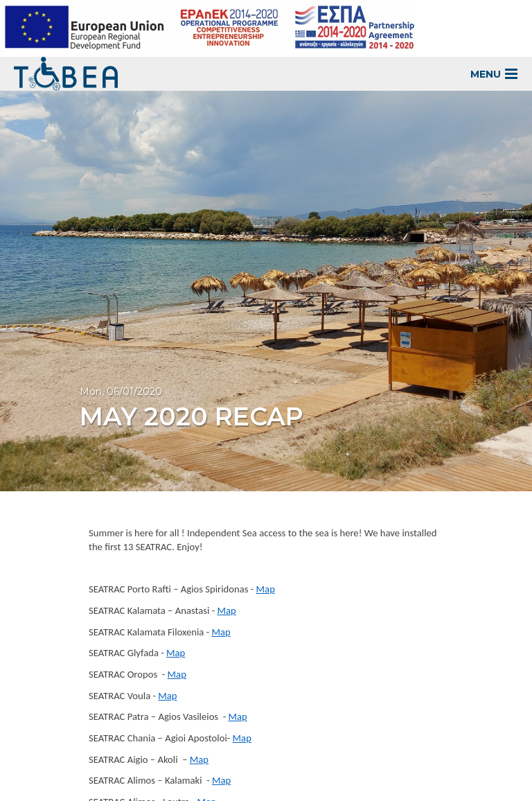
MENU (494, 74)
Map (266, 589)
